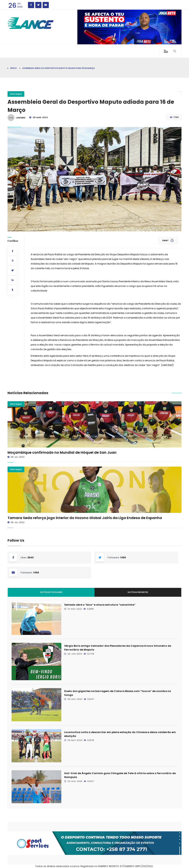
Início (13, 68)
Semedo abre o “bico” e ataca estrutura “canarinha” (100, 605)
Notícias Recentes (138, 592)
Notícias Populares (51, 592)
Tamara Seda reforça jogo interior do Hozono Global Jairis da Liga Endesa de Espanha (85, 518)
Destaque (16, 94)
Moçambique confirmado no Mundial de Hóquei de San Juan (62, 452)
